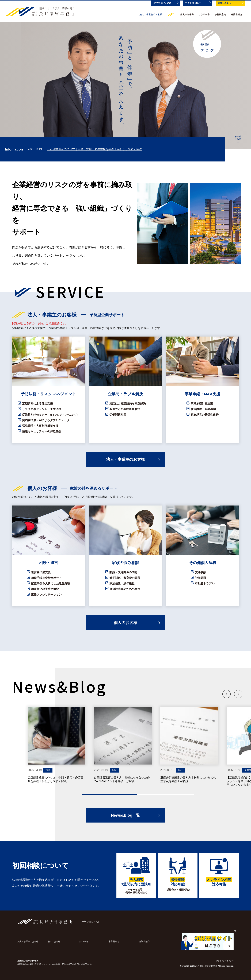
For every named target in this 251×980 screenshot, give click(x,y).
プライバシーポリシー (225, 961)
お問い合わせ (94, 922)
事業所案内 (114, 942)
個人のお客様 (125, 623)
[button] (227, 694)
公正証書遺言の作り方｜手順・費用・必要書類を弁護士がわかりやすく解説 (94, 149)
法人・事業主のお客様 (125, 459)
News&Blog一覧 (125, 815)
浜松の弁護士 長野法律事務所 (206, 966)
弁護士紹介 (144, 942)
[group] (56, 745)
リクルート (83, 942)
